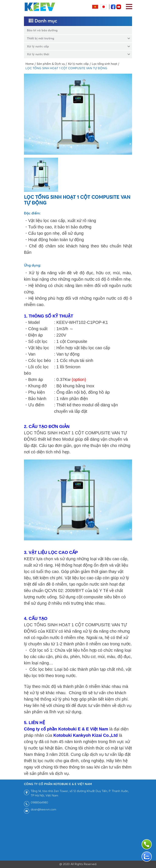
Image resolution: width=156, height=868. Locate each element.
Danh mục (43, 21)
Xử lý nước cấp (38, 47)
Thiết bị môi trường (40, 39)
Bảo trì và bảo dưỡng (42, 30)
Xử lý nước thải (38, 54)
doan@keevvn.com (43, 810)
